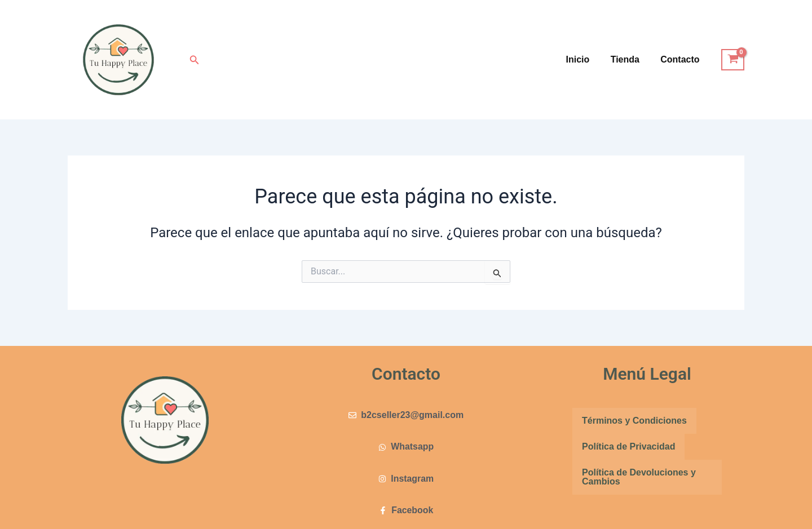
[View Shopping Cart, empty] (733, 60)
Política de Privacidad (628, 446)
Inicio (585, 59)
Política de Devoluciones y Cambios (639, 477)
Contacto (681, 59)
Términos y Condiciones (634, 421)
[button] (195, 60)
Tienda (630, 59)
